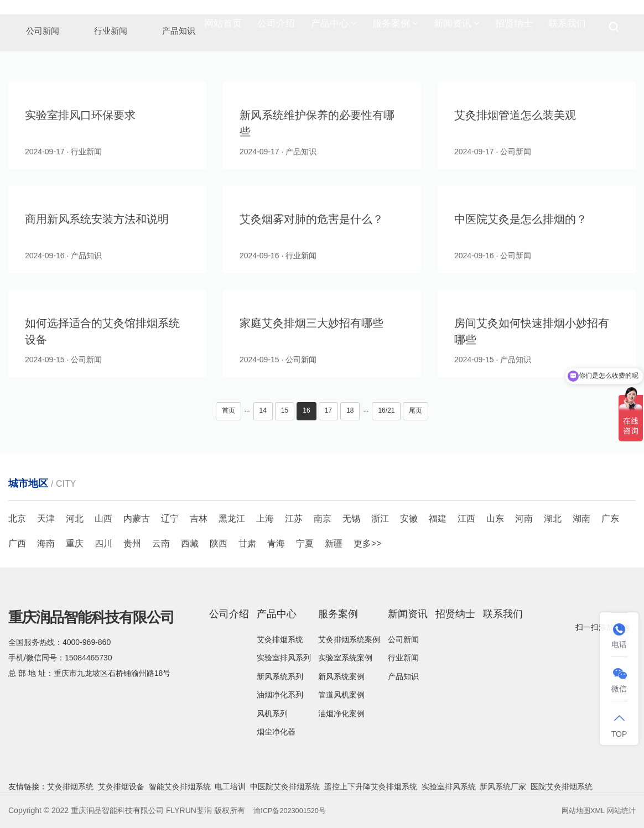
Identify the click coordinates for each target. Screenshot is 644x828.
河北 (75, 519)
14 (263, 410)
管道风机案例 (341, 695)
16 (306, 410)
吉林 (199, 519)
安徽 (409, 519)
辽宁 (170, 519)
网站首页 (223, 27)
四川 (103, 543)
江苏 (294, 519)
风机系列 (272, 714)
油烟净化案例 (341, 714)
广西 (17, 543)
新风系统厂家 (503, 787)
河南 (524, 519)
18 (350, 410)
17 (328, 410)
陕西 (219, 543)
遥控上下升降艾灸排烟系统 (371, 787)
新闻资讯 (457, 28)
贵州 (132, 543)
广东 (610, 519)
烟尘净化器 (276, 732)
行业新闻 (403, 658)
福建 (438, 519)
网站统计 (620, 810)
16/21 (386, 410)
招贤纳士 (514, 27)
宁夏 (305, 543)
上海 (265, 519)
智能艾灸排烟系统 (180, 787)
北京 (17, 519)
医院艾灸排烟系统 (562, 787)
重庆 (75, 543)
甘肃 (247, 543)
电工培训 (230, 787)
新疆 (334, 543)
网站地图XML (579, 810)
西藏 (190, 543)
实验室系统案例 (345, 658)
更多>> (368, 543)
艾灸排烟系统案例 (349, 639)
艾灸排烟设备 (121, 787)
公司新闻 (403, 639)
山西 (103, 519)
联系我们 (567, 27)
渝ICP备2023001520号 (293, 810)
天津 (46, 519)
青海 (276, 543)
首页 (228, 410)
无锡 (351, 519)
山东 (495, 519)
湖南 (581, 519)
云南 (161, 543)
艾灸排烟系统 (280, 639)
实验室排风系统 (449, 787)
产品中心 (334, 28)
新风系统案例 (341, 676)
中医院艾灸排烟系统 (285, 787)
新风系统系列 (280, 676)
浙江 (380, 519)
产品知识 (403, 676)
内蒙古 (137, 519)
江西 (466, 519)
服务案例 (395, 28)
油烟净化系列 (280, 695)
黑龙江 (232, 519)
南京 (323, 519)
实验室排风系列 (284, 658)
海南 (46, 543)
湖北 (553, 519)
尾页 (416, 410)
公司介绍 (276, 27)
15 (285, 410)
